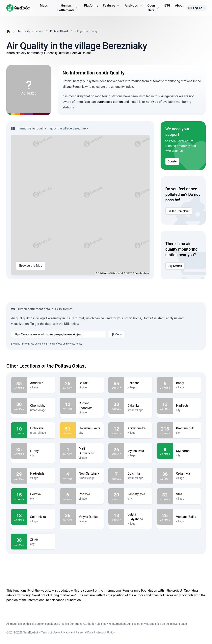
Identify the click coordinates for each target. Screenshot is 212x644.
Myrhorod (187, 451)
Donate (172, 161)
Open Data (154, 8)
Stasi (187, 494)
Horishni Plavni (90, 428)
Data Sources (104, 273)
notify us (152, 102)
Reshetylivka (138, 494)
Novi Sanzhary (90, 474)
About (179, 5)
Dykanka (138, 406)
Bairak (90, 383)
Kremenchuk (187, 428)
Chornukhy (41, 406)
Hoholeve (41, 428)
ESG (167, 5)
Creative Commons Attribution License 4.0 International (93, 624)
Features (111, 6)
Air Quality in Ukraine (30, 31)
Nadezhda (41, 474)
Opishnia (138, 474)
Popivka (90, 494)
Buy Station (175, 266)
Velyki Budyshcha (138, 517)
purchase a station (110, 102)
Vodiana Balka (187, 517)
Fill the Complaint (179, 211)
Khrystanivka (138, 428)
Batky (187, 383)
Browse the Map (31, 266)
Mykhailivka (138, 451)
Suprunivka (41, 517)
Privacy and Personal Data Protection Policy (88, 632)
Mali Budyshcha (90, 451)
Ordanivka (187, 474)
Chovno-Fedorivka (90, 406)
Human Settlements (68, 8)
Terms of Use (55, 344)
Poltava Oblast (59, 31)
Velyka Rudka (90, 517)
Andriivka (41, 383)
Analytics (134, 6)
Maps (46, 6)
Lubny (41, 451)
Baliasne (138, 383)
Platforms (91, 5)
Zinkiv (41, 540)
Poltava (41, 494)
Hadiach (187, 406)
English (197, 8)
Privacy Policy (75, 344)
